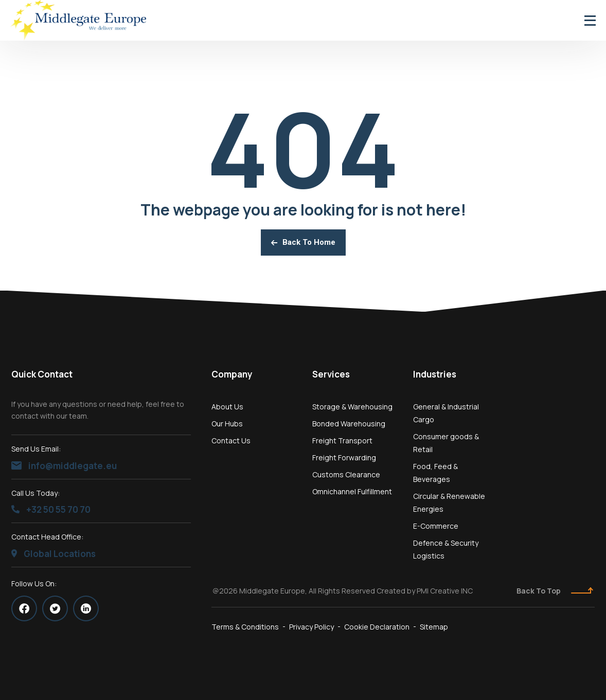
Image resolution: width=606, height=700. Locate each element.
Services (331, 374)
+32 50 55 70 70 (51, 509)
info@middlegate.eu (64, 466)
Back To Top (555, 591)
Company (232, 374)
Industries (435, 374)
